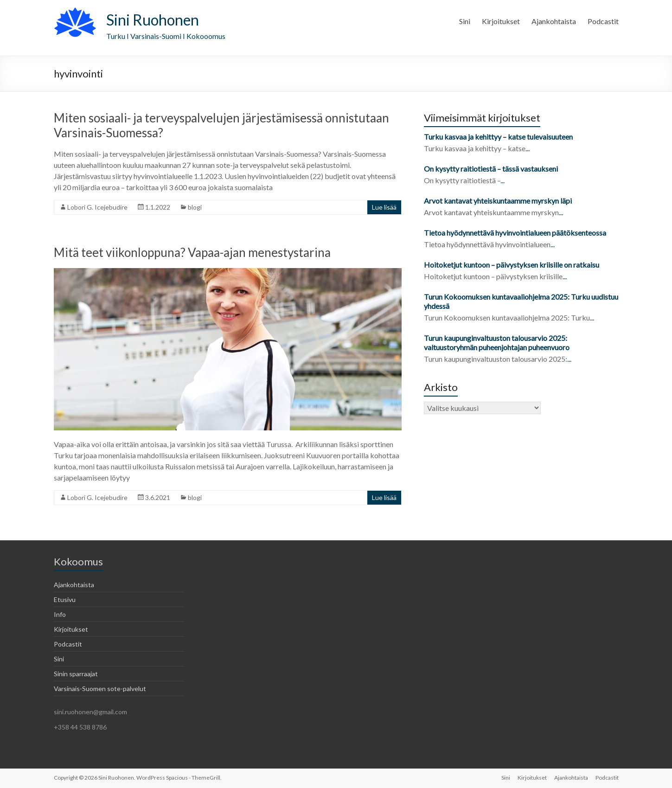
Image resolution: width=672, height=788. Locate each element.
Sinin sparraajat (76, 674)
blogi (195, 207)
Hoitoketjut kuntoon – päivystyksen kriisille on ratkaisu (512, 265)
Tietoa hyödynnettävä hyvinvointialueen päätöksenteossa (515, 233)
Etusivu (65, 599)
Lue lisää (384, 207)
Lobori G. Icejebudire (97, 207)
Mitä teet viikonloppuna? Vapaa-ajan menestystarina (192, 252)
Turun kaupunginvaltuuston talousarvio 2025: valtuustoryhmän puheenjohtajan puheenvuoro (497, 343)
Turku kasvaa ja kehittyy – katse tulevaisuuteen (498, 137)
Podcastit (603, 21)
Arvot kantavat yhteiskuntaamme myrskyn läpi (498, 201)
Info (60, 614)
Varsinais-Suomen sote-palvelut (100, 689)
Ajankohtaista (554, 21)
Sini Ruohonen (153, 20)
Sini (465, 21)
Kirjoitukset (501, 21)
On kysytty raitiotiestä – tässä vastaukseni (491, 169)
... (528, 148)
